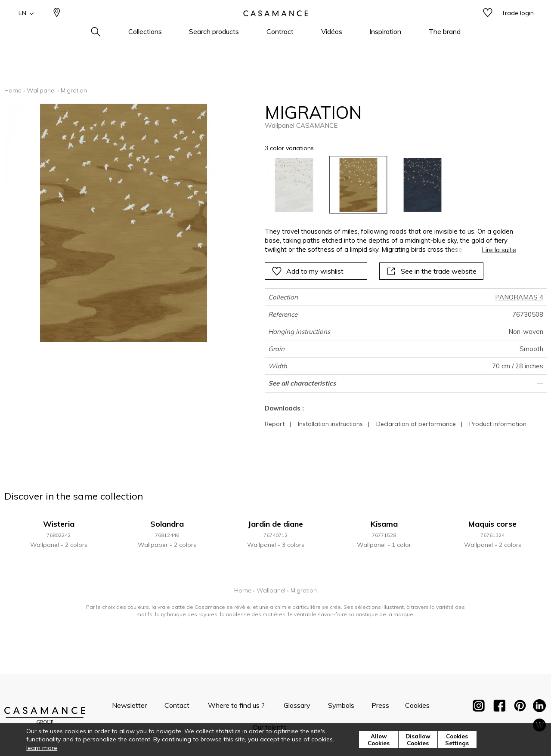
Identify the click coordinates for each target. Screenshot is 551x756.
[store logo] (275, 27)
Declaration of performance (416, 424)
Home (13, 90)
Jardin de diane (275, 524)
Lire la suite (499, 250)
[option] (294, 185)
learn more (42, 748)
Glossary (297, 705)
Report (275, 424)
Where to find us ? (236, 705)
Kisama (384, 524)
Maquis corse (492, 524)
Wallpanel (41, 90)
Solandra (167, 524)
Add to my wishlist (308, 271)
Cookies (417, 705)
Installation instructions (330, 424)
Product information (498, 424)
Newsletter (129, 705)
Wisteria (59, 524)
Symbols (341, 705)
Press (380, 705)
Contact (177, 705)
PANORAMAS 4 (519, 297)
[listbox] (385, 185)
